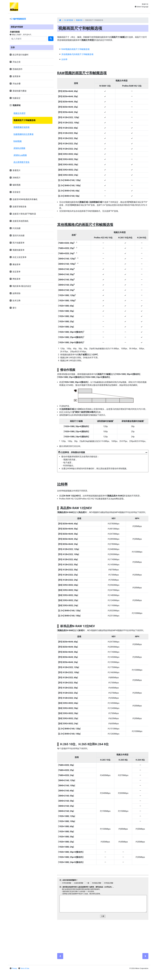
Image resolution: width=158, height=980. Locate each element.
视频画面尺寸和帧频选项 (24, 120)
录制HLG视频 (19, 148)
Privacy (14, 968)
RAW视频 (18, 141)
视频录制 (79, 20)
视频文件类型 (19, 113)
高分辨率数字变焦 (21, 162)
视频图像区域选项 (21, 127)
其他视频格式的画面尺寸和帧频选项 (77, 54)
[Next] (145, 956)
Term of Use (25, 968)
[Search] (28, 39)
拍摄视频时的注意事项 (23, 134)
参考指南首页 (19, 19)
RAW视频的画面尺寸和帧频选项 (76, 49)
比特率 (64, 59)
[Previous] (60, 956)
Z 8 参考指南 (68, 20)
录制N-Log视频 (20, 155)
